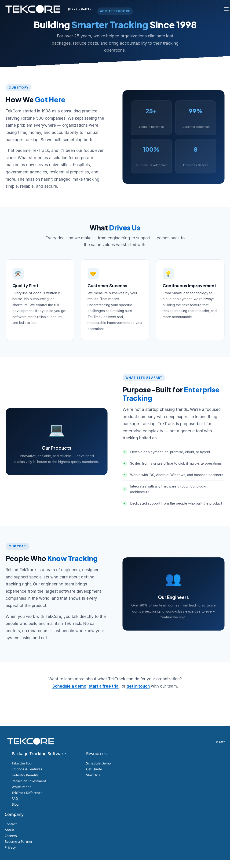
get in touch (138, 694)
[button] (226, 9)
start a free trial (104, 694)
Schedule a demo (69, 694)
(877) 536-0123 (81, 9)
